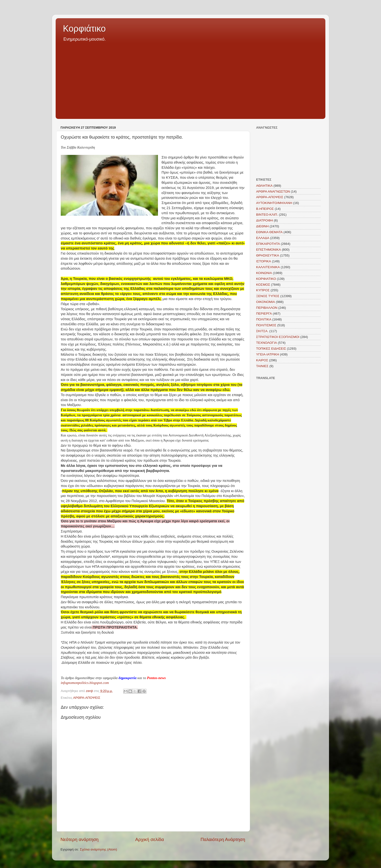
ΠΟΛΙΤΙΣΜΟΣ (266, 325)
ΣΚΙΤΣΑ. (262, 331)
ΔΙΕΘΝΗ (262, 226)
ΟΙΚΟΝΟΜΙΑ (266, 302)
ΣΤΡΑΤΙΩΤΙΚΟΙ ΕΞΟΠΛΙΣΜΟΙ (278, 337)
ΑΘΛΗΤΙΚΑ (264, 186)
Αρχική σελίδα (150, 839)
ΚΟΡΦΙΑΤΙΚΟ (266, 279)
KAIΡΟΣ (262, 360)
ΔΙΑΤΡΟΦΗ (264, 220)
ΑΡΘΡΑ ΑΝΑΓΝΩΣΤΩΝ (273, 191)
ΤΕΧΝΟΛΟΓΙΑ (267, 343)
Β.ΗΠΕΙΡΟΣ (265, 209)
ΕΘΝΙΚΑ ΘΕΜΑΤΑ (269, 232)
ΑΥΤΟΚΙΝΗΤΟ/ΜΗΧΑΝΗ (274, 203)
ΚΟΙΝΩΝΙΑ (264, 273)
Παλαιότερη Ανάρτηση (223, 839)
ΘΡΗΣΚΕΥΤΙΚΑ (268, 255)
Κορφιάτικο (84, 29)
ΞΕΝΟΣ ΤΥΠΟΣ (268, 296)
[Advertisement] (190, 79)
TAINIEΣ (262, 366)
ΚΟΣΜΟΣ (263, 285)
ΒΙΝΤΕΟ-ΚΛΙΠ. (267, 215)
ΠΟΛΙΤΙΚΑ (264, 319)
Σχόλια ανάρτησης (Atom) (99, 849)
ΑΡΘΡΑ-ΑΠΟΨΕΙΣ (87, 698)
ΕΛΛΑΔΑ (263, 238)
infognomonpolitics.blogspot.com (85, 683)
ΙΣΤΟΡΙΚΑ (264, 261)
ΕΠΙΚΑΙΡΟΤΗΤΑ (268, 244)
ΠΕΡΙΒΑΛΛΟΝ (267, 308)
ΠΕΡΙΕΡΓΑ (264, 314)
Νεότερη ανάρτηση (80, 839)
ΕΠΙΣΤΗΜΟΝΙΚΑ (268, 250)
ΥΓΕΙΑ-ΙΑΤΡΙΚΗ (268, 354)
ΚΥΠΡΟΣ (263, 290)
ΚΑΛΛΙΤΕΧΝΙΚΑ (268, 267)
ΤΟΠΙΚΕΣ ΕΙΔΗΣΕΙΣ (271, 349)
